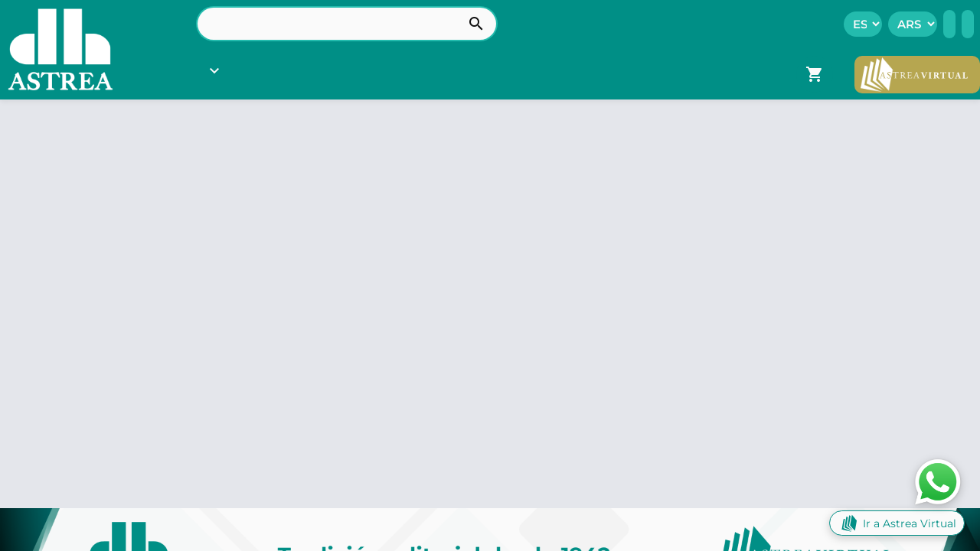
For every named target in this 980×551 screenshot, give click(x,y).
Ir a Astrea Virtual (897, 523)
